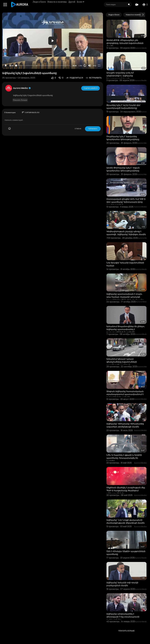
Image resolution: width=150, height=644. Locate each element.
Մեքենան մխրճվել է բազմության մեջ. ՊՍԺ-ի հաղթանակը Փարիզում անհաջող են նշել (126, 490)
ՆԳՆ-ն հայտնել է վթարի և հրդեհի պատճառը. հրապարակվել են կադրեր (124, 458)
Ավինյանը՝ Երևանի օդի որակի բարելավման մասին (122, 584)
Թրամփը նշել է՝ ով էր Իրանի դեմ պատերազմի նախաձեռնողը (123, 107)
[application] (53, 41)
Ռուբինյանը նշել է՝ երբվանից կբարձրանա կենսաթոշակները (123, 138)
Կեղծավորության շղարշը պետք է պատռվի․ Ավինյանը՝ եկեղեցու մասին (126, 233)
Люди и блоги (39, 2)
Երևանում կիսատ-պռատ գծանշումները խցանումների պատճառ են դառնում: (122, 362)
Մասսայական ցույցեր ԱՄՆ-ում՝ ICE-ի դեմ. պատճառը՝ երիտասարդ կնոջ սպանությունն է (126, 202)
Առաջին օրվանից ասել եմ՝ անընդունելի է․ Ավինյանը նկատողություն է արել (120, 76)
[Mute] (90, 65)
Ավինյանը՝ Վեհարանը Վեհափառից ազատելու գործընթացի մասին (125, 425)
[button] (145, 5)
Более (81, 2)
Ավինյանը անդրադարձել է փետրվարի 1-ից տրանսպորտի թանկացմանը (123, 617)
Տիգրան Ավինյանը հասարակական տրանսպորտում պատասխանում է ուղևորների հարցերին (125, 394)
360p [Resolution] (94, 66)
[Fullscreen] (99, 65)
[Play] (6, 65)
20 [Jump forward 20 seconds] (85, 66)
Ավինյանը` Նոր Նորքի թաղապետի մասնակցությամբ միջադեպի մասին (126, 521)
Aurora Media (22, 88)
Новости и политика (57, 2)
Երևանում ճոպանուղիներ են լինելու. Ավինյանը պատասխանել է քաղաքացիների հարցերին (126, 329)
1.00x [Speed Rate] (80, 66)
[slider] (43, 65)
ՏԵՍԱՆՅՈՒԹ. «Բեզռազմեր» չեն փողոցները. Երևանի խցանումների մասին (125, 43)
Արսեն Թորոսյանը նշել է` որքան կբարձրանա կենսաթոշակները (123, 169)
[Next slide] (143, 15)
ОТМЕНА (78, 129)
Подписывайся (90, 88)
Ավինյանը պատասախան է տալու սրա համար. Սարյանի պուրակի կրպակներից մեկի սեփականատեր (125, 297)
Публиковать (93, 129)
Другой (72, 2)
